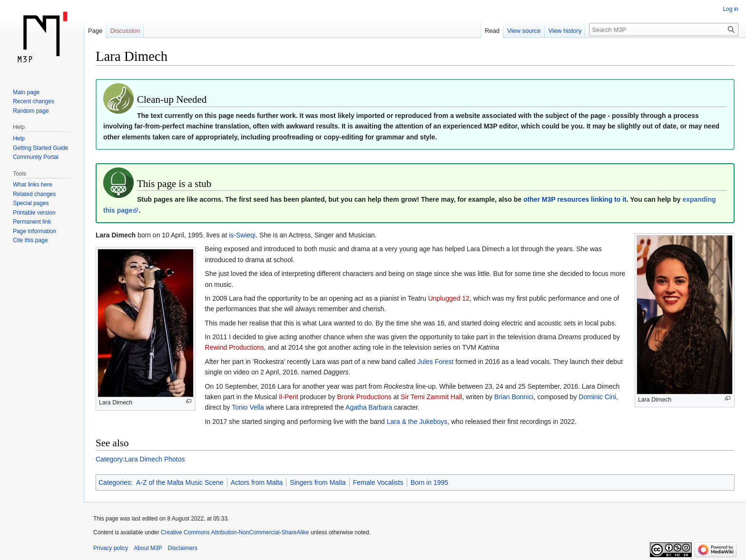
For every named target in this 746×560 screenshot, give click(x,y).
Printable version (34, 213)
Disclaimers (183, 548)
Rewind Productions (235, 347)
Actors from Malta (257, 482)
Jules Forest (435, 362)
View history (565, 31)
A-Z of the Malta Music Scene (180, 482)
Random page (31, 111)
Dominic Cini (597, 397)
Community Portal (35, 157)
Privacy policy (111, 548)
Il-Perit (288, 397)
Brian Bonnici (514, 397)
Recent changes (34, 101)
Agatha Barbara (369, 407)
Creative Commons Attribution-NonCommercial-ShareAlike (235, 532)
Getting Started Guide (40, 148)
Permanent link (32, 222)
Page (95, 31)
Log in (731, 9)
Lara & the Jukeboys (417, 422)
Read (492, 31)
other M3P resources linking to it (575, 199)
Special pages (31, 203)
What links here (33, 185)
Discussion (125, 31)
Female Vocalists (378, 482)
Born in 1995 (429, 482)
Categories (115, 482)
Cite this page (30, 240)
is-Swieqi (242, 235)
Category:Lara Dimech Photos (140, 459)
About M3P (148, 548)
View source (524, 31)
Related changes (34, 194)
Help (19, 138)
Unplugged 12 (449, 298)
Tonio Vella (248, 407)
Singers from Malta (318, 482)
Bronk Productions (364, 397)
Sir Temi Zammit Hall (431, 397)
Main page (26, 92)
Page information (34, 231)
